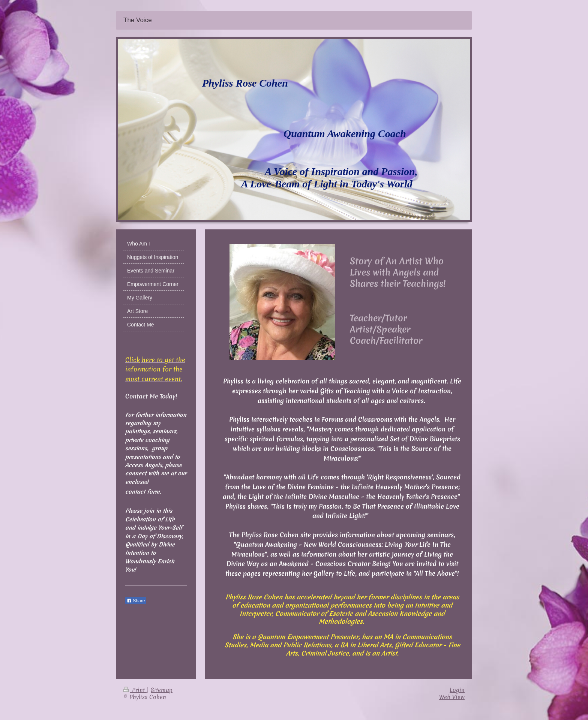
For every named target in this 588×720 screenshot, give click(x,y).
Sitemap (162, 690)
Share (136, 601)
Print (135, 690)
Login (457, 690)
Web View (452, 697)
